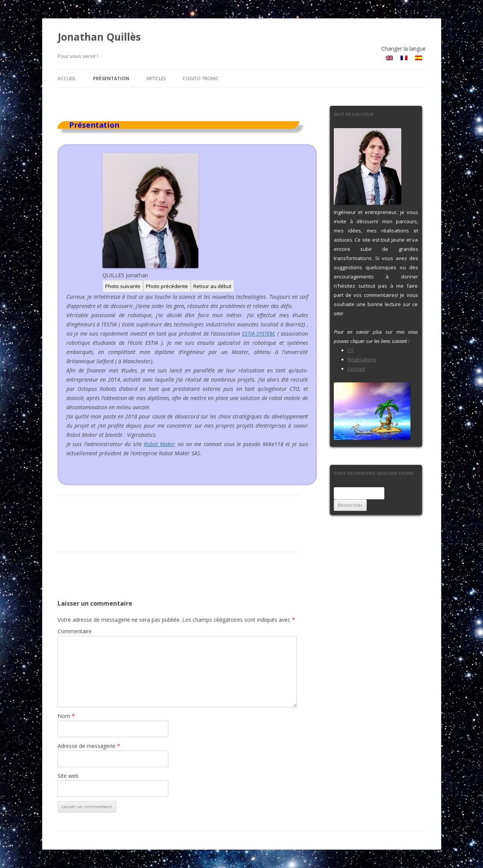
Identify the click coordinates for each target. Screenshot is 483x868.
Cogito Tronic (201, 78)
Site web (68, 776)
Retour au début (212, 286)
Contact (356, 369)
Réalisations (362, 359)
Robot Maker (160, 444)
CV (351, 350)
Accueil (67, 78)
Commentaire (75, 631)
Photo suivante (123, 286)
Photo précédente (167, 286)
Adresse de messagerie (89, 746)
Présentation (111, 78)
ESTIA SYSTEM (258, 334)
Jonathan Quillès (99, 37)
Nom (66, 716)
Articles (156, 78)
